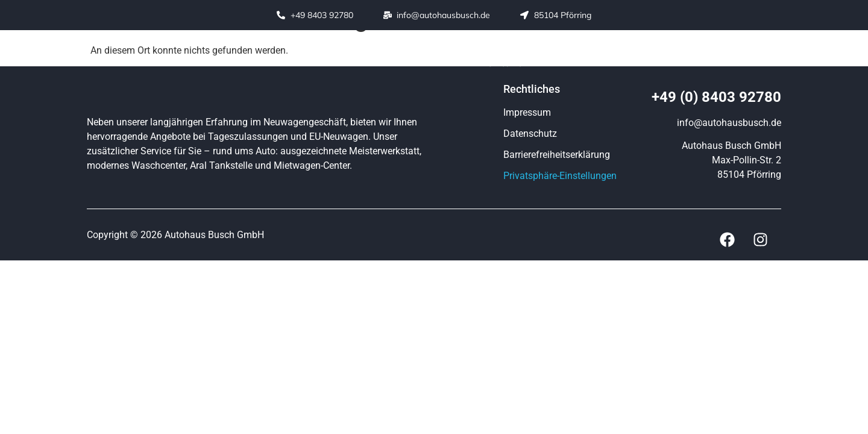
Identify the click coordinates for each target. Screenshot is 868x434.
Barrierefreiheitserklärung (557, 155)
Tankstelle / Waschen (535, 45)
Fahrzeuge (324, 45)
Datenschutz (530, 134)
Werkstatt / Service (415, 45)
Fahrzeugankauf (648, 45)
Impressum (527, 112)
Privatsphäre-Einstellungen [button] (560, 176)
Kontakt (501, 62)
